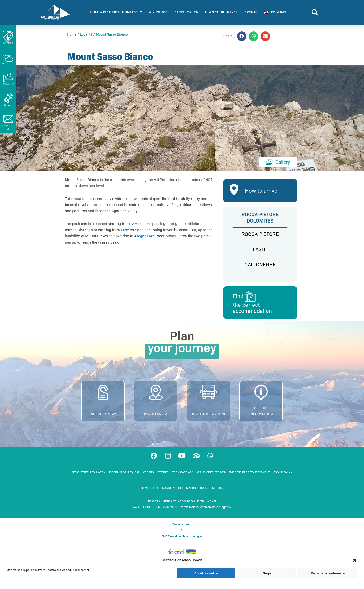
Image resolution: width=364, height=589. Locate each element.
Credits (149, 474)
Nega (267, 573)
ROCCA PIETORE (260, 234)
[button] (355, 560)
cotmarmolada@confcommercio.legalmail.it (208, 509)
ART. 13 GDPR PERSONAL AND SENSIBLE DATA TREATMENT (233, 474)
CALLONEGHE (260, 265)
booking (8, 84)
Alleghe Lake (151, 236)
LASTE (260, 249)
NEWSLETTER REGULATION (89, 474)
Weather (9, 64)
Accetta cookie (206, 573)
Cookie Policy (283, 474)
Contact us (9, 127)
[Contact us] (8, 119)
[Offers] (8, 37)
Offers (8, 43)
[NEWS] (8, 98)
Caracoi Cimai (142, 224)
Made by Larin (182, 526)
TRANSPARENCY (182, 474)
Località (86, 34)
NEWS (8, 105)
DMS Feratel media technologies (182, 538)
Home (72, 34)
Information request (124, 474)
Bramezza (129, 230)
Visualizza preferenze (328, 573)
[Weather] (8, 57)
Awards (163, 474)
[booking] (8, 78)
